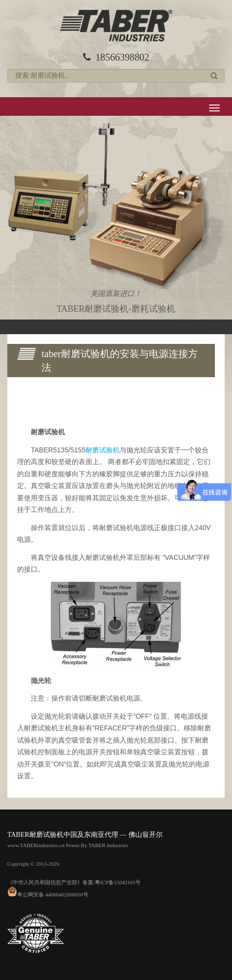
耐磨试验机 (103, 450)
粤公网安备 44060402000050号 (48, 895)
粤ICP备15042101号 (118, 882)
